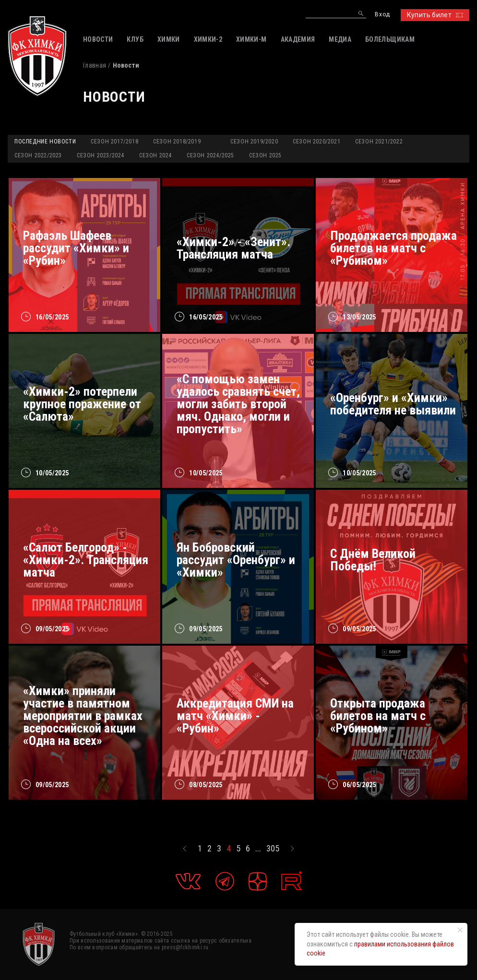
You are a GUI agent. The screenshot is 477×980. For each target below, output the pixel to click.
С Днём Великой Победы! (373, 560)
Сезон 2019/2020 (254, 142)
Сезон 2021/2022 (379, 142)
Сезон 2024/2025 (210, 155)
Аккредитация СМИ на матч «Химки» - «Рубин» (235, 716)
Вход (382, 15)
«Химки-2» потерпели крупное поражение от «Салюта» (82, 404)
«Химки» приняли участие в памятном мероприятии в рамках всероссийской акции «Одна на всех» (83, 716)
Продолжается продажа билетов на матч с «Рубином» (394, 248)
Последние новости (45, 142)
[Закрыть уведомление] (460, 930)
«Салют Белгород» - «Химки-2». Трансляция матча (86, 560)
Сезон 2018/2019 (177, 142)
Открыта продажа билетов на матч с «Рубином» (378, 716)
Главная (95, 65)
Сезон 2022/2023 (38, 155)
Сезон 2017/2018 (114, 142)
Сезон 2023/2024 (101, 155)
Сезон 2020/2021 (316, 142)
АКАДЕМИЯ (298, 39)
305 (273, 849)
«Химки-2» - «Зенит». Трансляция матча (233, 248)
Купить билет (435, 15)
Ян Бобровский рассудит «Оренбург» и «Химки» (236, 560)
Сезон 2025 (265, 155)
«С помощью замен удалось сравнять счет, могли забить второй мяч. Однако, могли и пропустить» (238, 404)
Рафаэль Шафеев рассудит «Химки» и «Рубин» (76, 248)
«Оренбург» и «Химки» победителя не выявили (393, 404)
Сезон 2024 (155, 155)
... (258, 849)
